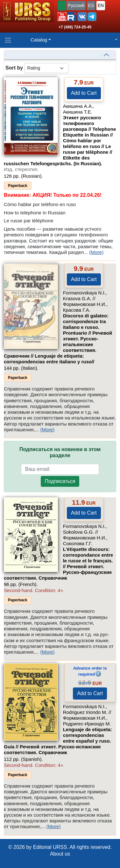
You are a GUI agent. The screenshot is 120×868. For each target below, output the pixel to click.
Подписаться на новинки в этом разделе (60, 452)
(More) (96, 252)
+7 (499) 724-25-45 (75, 27)
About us (60, 854)
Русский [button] (76, 5)
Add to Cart (84, 93)
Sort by (14, 68)
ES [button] (91, 5)
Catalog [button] (39, 40)
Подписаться (60, 481)
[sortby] (46, 68)
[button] (62, 17)
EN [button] (101, 5)
